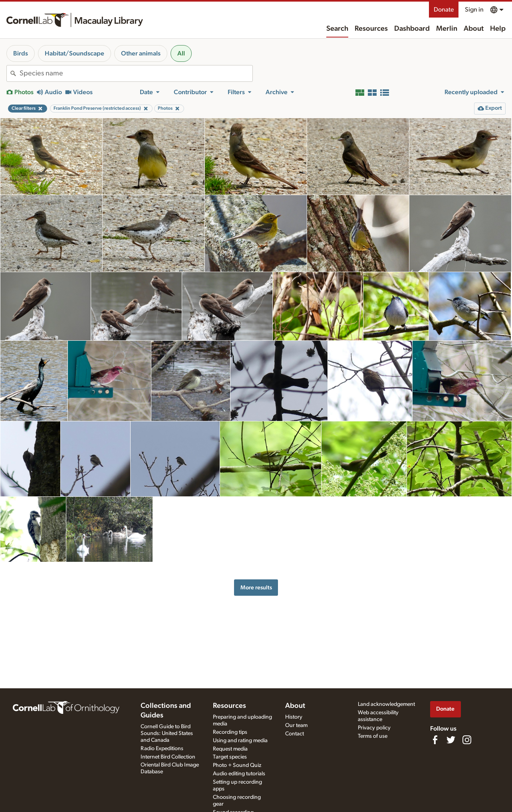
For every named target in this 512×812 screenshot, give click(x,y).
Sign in (474, 10)
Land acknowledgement (386, 704)
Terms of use (373, 736)
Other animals (141, 53)
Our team (296, 725)
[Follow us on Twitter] (451, 740)
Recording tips (230, 732)
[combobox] (136, 73)
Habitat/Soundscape (74, 53)
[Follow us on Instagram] (467, 740)
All (181, 53)
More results (256, 588)
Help (498, 29)
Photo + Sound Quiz (237, 765)
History (294, 717)
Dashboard (412, 29)
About (474, 29)
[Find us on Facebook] (435, 740)
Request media (230, 749)
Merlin (447, 29)
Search (337, 29)
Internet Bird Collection (168, 757)
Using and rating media (240, 741)
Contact (295, 734)
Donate (444, 10)
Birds (21, 53)
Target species (230, 757)
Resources (371, 29)
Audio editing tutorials (239, 774)
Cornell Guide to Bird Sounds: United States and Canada (167, 733)
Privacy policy (374, 728)
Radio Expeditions (162, 749)
